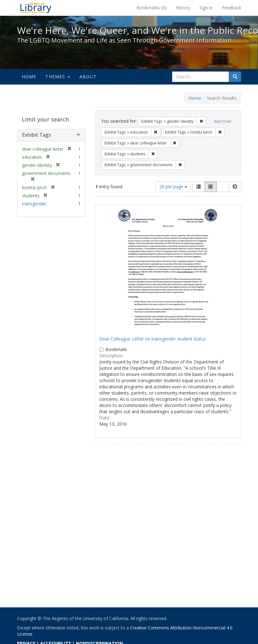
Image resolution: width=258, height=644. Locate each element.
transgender (34, 204)
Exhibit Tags (37, 135)
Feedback (232, 8)
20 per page (173, 187)
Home (29, 77)
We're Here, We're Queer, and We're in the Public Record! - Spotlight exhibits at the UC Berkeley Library (36, 8)
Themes (58, 77)
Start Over (223, 121)
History (183, 8)
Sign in (206, 8)
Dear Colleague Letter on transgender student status (153, 339)
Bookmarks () (152, 8)
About (88, 77)
